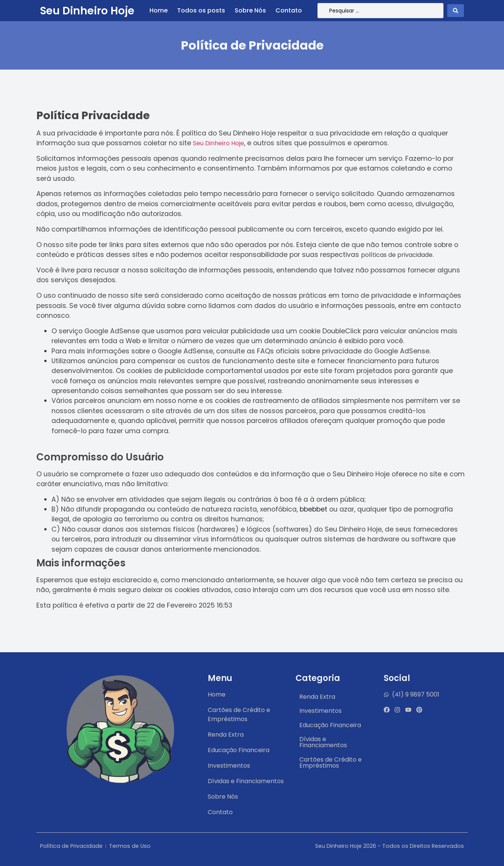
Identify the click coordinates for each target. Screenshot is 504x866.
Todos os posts (201, 11)
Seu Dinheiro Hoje (87, 11)
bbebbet (313, 509)
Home (159, 11)
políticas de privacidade (397, 255)
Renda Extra (317, 697)
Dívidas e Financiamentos (323, 742)
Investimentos (320, 711)
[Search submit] (456, 11)
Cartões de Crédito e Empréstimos (331, 763)
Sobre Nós (250, 11)
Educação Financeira (330, 725)
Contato (289, 11)
